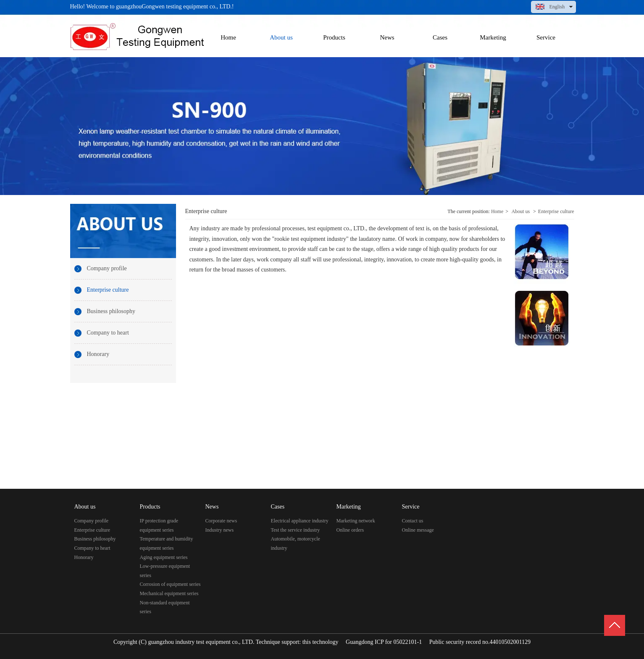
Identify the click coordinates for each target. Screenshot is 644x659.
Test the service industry (296, 530)
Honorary (84, 557)
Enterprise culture (556, 211)
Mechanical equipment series (169, 593)
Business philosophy (95, 539)
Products (150, 507)
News (212, 507)
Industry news (220, 530)
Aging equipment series (164, 557)
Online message (418, 530)
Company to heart (92, 548)
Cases (278, 507)
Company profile (92, 521)
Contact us (413, 521)
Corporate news (221, 521)
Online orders (350, 530)
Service (411, 507)
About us (520, 211)
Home (497, 211)
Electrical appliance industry (300, 521)
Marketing (349, 507)
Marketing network (356, 521)
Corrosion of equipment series (170, 584)
